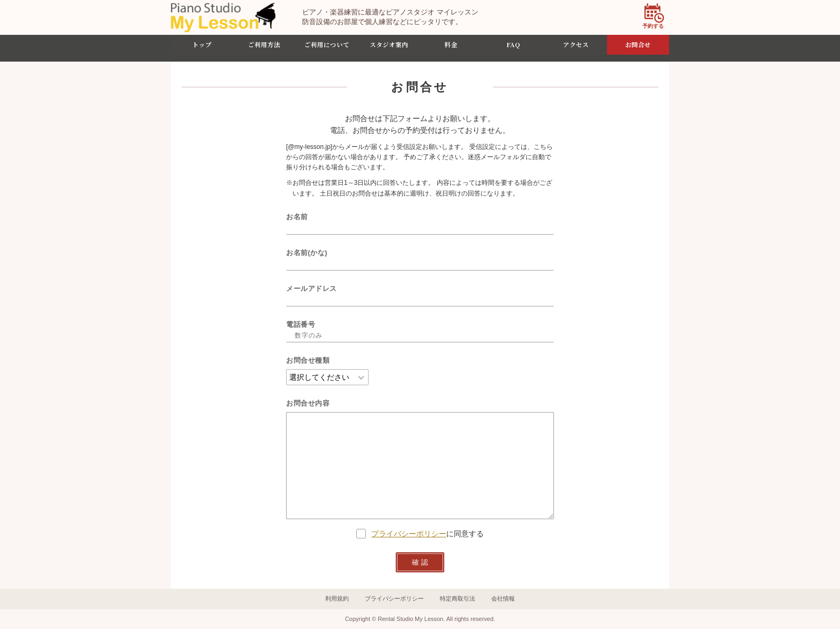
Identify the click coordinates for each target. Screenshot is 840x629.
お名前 (297, 217)
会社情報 (503, 598)
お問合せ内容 (308, 403)
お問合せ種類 (308, 360)
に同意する (420, 534)
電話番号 (301, 324)
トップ (202, 48)
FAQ (513, 48)
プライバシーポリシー (409, 534)
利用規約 (337, 598)
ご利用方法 (264, 48)
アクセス (576, 48)
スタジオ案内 (389, 48)
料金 (451, 48)
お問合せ (638, 48)
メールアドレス (312, 289)
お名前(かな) (307, 253)
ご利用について (327, 48)
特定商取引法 (457, 598)
